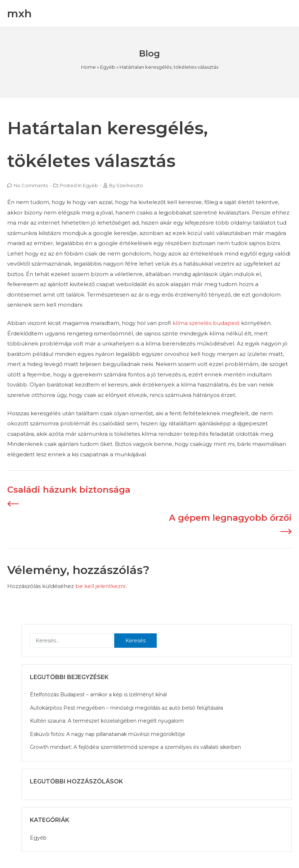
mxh (19, 13)
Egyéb (108, 67)
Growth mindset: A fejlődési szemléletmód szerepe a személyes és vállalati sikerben (135, 747)
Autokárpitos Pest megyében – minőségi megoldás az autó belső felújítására (126, 708)
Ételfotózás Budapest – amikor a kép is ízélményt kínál (98, 695)
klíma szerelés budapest (206, 323)
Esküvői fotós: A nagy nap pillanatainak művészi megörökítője (108, 734)
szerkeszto (130, 185)
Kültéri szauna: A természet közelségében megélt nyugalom (107, 721)
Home (88, 67)
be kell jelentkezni (100, 586)
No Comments (31, 185)
